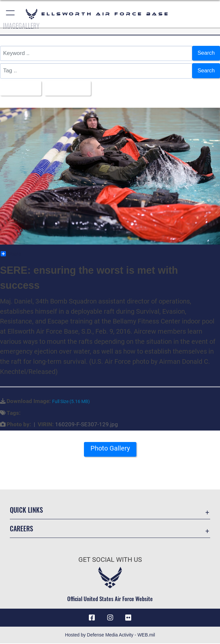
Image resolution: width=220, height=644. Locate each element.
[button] (11, 14)
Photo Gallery (110, 449)
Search (206, 53)
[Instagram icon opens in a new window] (110, 618)
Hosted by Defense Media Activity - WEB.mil (110, 635)
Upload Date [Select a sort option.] (68, 88)
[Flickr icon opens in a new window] (128, 618)
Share (11, 254)
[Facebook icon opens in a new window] (92, 618)
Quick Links (26, 510)
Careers (21, 529)
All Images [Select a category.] (19, 88)
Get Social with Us (110, 560)
